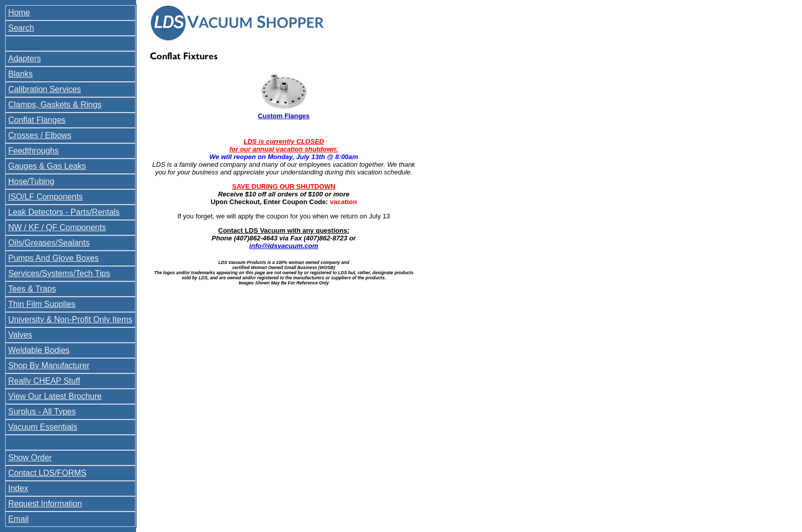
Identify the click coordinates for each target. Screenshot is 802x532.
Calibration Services (44, 89)
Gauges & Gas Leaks (47, 166)
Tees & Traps (32, 289)
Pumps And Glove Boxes (53, 258)
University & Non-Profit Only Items (70, 319)
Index (18, 488)
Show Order (30, 458)
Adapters (25, 59)
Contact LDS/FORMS (47, 473)
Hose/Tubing (31, 181)
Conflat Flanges (37, 120)
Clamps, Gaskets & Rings (55, 105)
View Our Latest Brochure (55, 396)
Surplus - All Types (42, 412)
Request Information (45, 504)
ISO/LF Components (46, 197)
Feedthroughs (34, 151)
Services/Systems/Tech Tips (59, 273)
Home (19, 13)
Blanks (20, 74)
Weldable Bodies (39, 350)
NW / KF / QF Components (57, 227)
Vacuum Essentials (43, 427)
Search (21, 28)
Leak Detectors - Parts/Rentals (64, 212)
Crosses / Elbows (40, 135)
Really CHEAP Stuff (44, 381)
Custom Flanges (284, 116)
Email (18, 519)
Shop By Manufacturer (49, 365)
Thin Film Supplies (42, 304)
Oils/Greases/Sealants (49, 243)
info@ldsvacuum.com (284, 246)
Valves (20, 335)
